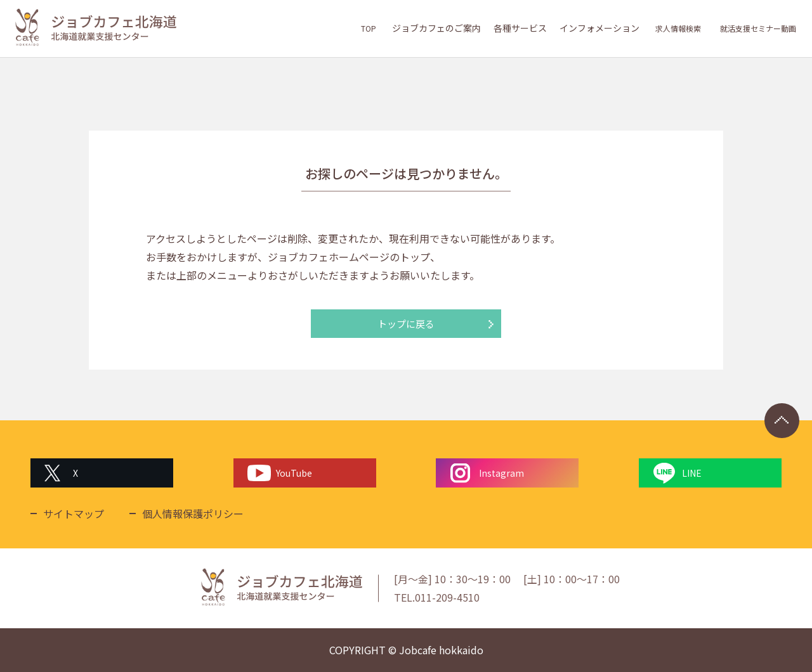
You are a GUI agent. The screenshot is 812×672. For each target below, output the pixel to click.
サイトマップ (74, 514)
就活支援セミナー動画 (755, 28)
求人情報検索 (671, 28)
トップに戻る (406, 324)
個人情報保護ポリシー (193, 514)
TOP (363, 28)
